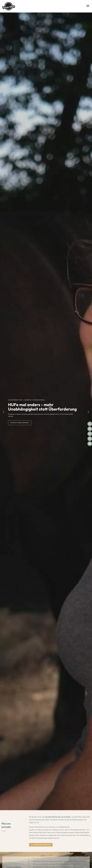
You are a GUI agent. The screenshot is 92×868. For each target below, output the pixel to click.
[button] (88, 6)
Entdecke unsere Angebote (20, 423)
